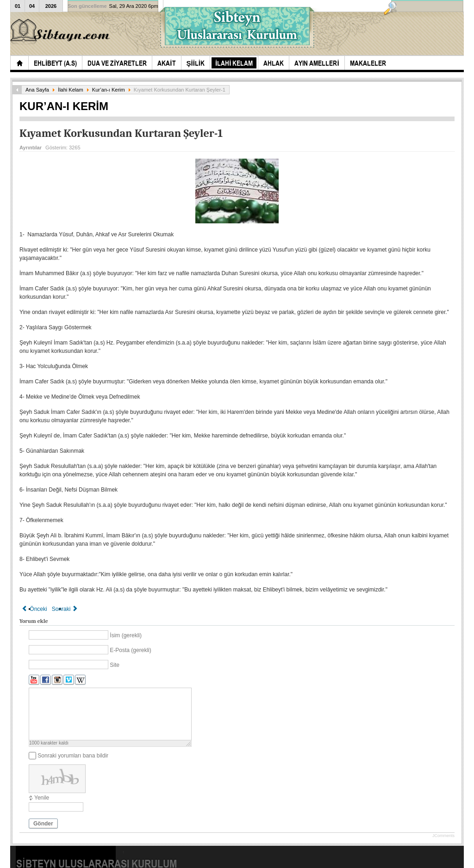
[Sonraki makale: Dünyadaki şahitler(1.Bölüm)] (65, 609)
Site (115, 665)
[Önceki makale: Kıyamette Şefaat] (34, 609)
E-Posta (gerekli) (130, 650)
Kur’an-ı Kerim (109, 90)
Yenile (42, 798)
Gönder (43, 824)
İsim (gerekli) (126, 635)
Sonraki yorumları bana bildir (73, 756)
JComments (443, 836)
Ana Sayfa (37, 90)
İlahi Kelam (71, 90)
